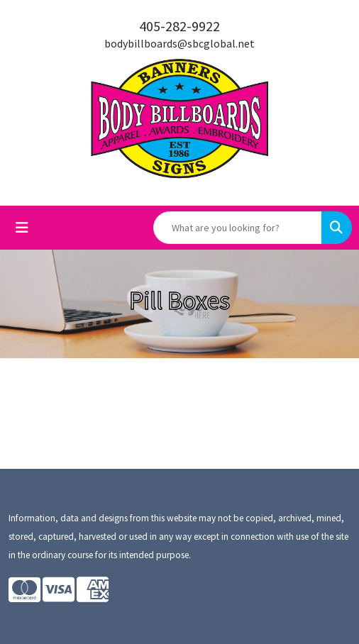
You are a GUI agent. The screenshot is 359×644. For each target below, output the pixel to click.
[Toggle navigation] (22, 228)
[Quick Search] (238, 228)
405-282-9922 (179, 26)
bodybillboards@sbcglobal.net (179, 43)
